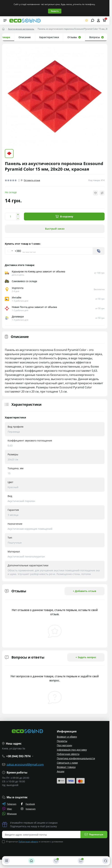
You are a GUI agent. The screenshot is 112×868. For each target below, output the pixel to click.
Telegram (9, 804)
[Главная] (31, 861)
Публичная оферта (68, 754)
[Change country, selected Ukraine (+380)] (13, 251)
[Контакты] (105, 861)
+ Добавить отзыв (85, 591)
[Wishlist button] (96, 193)
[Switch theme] (87, 20)
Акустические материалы (21, 29)
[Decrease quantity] (18, 218)
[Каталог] (7, 861)
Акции (61, 771)
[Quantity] (10, 216)
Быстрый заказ (55, 229)
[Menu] (5, 20)
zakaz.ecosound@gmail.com (25, 764)
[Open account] (98, 20)
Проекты (62, 741)
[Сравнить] (81, 861)
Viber (7, 809)
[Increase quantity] (18, 214)
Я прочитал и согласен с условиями (35, 842)
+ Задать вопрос (86, 657)
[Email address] (41, 835)
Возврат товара (66, 767)
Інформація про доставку (72, 750)
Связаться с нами (67, 763)
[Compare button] (102, 193)
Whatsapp (9, 814)
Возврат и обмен (67, 737)
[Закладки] (56, 861)
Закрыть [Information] (55, 11)
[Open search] (92, 20)
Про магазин (64, 745)
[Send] (99, 251)
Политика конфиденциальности (76, 758)
